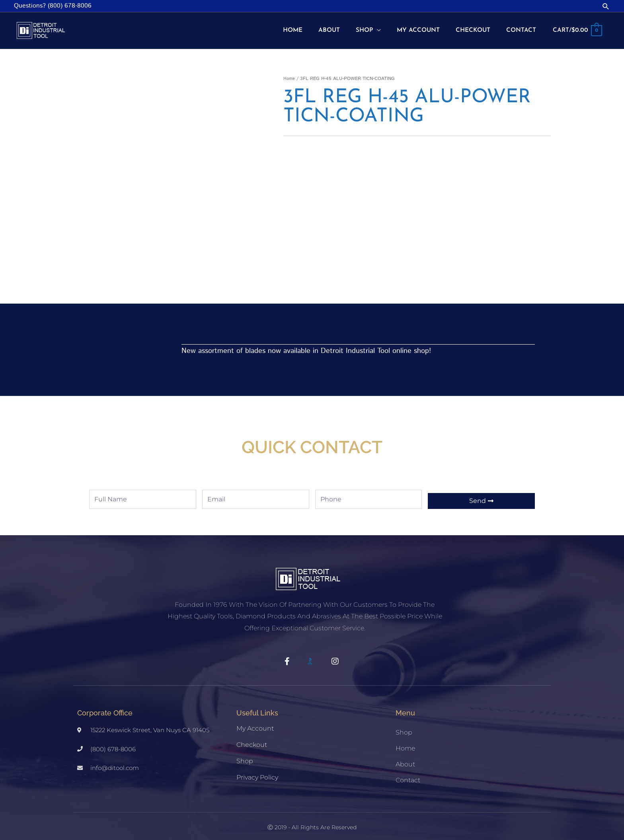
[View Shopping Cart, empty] (577, 28)
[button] (606, 6)
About (405, 758)
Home (290, 73)
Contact (408, 774)
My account (255, 722)
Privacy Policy (257, 771)
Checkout (252, 739)
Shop (245, 755)
